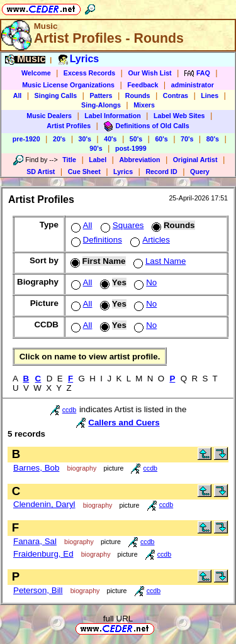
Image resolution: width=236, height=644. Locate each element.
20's (59, 139)
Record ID (161, 172)
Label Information (112, 116)
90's (96, 148)
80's (213, 139)
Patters (101, 96)
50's (136, 139)
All (18, 96)
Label (98, 160)
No (144, 282)
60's (161, 139)
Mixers (144, 105)
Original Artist (195, 160)
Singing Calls (56, 96)
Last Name (158, 261)
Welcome (36, 73)
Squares (121, 225)
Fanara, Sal (35, 541)
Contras (176, 96)
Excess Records (89, 73)
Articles (149, 240)
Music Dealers (49, 116)
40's (110, 139)
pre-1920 (26, 139)
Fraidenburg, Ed (43, 554)
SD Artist (41, 172)
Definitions (95, 240)
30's (85, 139)
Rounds (138, 96)
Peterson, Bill (38, 590)
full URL (118, 619)
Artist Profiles (69, 126)
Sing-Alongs (101, 105)
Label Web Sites (179, 116)
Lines (210, 96)
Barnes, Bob (36, 468)
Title (69, 160)
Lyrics (123, 172)
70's (187, 139)
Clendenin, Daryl (44, 504)
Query (200, 172)
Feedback (143, 85)
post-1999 (131, 148)
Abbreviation (139, 160)
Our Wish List (149, 73)
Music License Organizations (68, 85)
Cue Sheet (84, 172)
